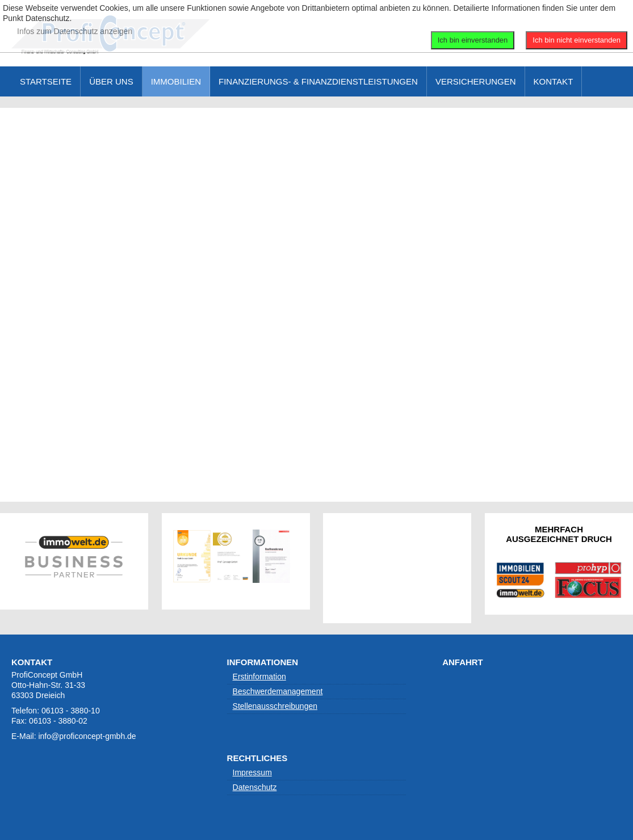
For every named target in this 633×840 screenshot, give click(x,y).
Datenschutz (255, 787)
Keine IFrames (397, 567)
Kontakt (554, 81)
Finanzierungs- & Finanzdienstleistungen (318, 81)
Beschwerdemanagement (278, 691)
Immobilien (176, 81)
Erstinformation (259, 677)
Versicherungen (476, 81)
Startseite (46, 81)
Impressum (252, 772)
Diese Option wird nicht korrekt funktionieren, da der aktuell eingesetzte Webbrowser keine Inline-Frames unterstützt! (316, 304)
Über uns (111, 81)
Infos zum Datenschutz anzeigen (75, 31)
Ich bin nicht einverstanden (577, 40)
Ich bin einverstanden (473, 40)
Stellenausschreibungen (275, 706)
